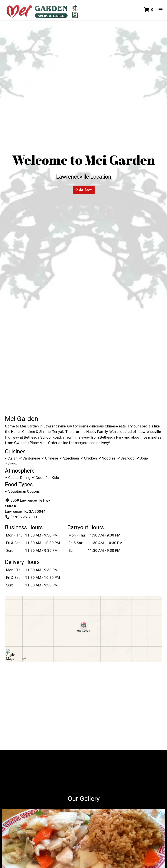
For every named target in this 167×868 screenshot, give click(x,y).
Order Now (84, 190)
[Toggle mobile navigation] (161, 10)
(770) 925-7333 (21, 517)
